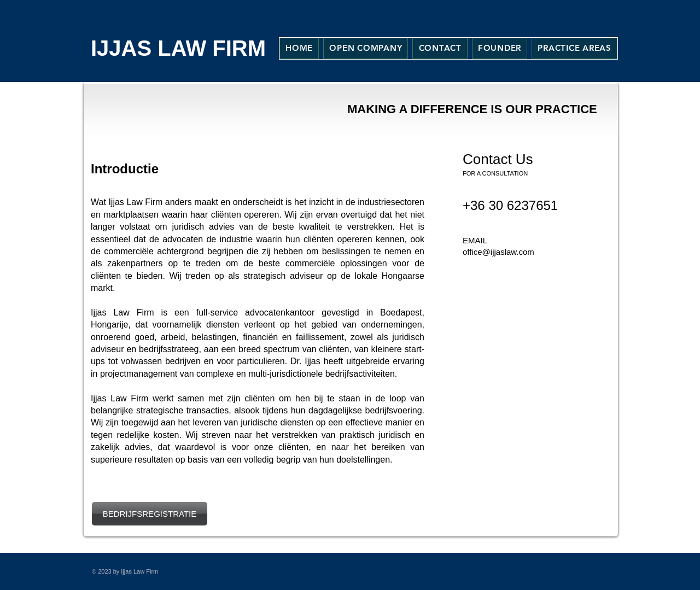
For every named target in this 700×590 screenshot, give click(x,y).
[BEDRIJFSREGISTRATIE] (150, 514)
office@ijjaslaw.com (498, 252)
